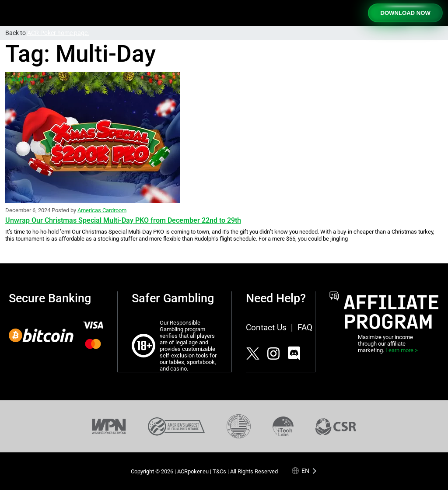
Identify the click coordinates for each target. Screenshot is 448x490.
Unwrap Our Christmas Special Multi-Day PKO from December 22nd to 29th (123, 220)
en (305, 471)
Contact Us (266, 327)
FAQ (305, 327)
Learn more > (402, 350)
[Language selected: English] (305, 471)
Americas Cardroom (102, 210)
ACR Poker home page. (58, 33)
